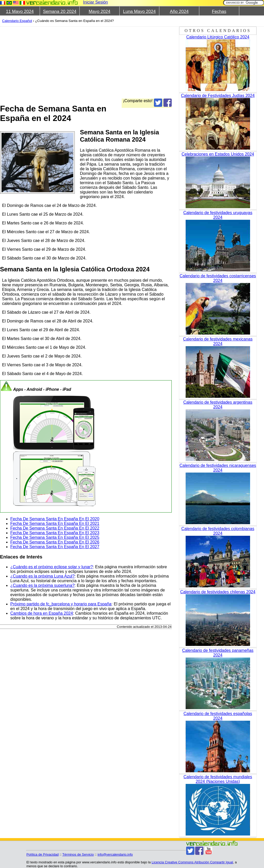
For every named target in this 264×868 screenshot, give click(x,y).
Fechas (219, 11)
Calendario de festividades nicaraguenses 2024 (218, 468)
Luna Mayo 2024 (139, 11)
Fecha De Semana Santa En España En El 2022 (55, 528)
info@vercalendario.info (115, 854)
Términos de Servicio (78, 854)
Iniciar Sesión (95, 2)
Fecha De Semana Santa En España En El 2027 (55, 547)
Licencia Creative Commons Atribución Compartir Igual (192, 862)
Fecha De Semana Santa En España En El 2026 (55, 542)
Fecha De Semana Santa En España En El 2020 (55, 519)
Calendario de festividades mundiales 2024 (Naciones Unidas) (218, 779)
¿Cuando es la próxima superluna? (42, 585)
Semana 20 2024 (60, 11)
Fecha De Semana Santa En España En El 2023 (55, 533)
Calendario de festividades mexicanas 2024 (218, 341)
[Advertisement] (130, 62)
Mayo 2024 (100, 11)
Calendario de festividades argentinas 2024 (218, 405)
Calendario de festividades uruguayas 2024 (218, 215)
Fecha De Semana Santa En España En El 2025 (55, 537)
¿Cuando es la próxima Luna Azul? (42, 576)
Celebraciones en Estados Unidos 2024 (218, 154)
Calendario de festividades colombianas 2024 (218, 531)
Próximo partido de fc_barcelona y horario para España (61, 604)
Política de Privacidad (42, 854)
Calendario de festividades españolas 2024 (218, 716)
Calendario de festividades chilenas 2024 (218, 592)
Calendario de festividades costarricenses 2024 (218, 278)
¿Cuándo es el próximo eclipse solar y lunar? (52, 567)
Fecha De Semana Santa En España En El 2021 (55, 524)
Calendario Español (17, 21)
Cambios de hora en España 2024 (42, 613)
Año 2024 (179, 11)
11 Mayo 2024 (20, 11)
